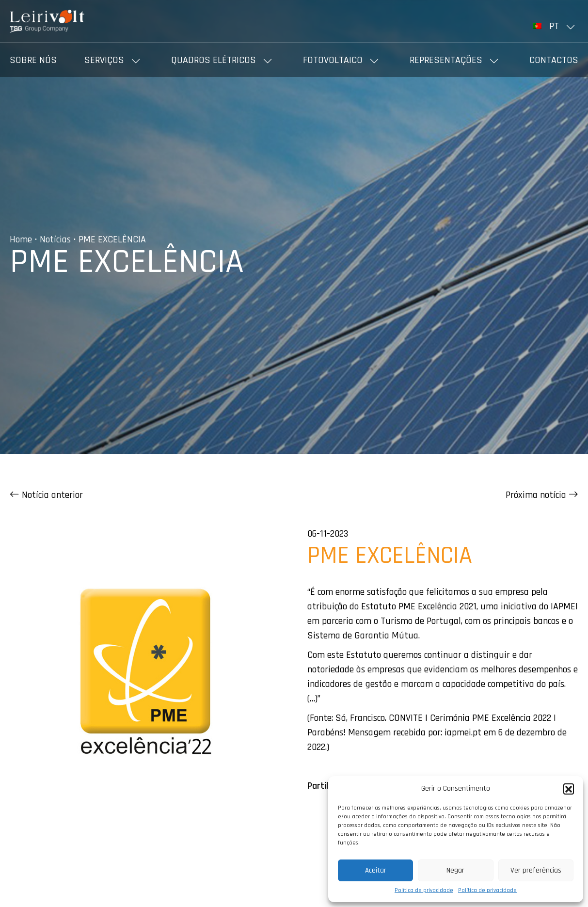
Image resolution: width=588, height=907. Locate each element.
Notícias (55, 239)
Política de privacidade (424, 890)
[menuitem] (556, 26)
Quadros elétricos (214, 60)
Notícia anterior (46, 495)
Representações (446, 60)
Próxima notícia (542, 495)
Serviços (104, 60)
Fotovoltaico (333, 60)
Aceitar (376, 870)
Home (21, 239)
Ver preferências (536, 870)
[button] (569, 789)
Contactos (554, 60)
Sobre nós (33, 60)
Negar (455, 870)
